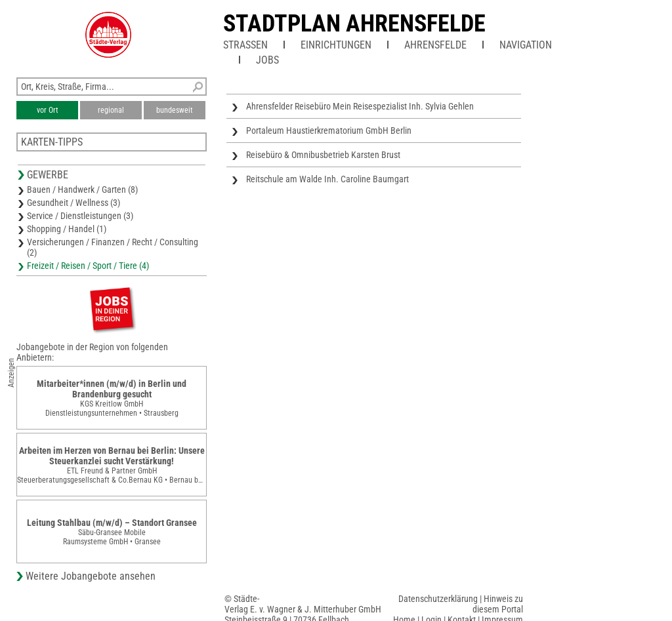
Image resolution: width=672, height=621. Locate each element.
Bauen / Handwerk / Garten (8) (82, 190)
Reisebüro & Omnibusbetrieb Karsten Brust (323, 155)
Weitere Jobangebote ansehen (91, 576)
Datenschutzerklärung (438, 599)
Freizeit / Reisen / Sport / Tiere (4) (88, 266)
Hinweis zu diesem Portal (498, 604)
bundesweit (175, 110)
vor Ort (48, 110)
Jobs (267, 60)
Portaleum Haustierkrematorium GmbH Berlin (329, 130)
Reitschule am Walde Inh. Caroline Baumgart (327, 179)
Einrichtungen (336, 45)
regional (111, 110)
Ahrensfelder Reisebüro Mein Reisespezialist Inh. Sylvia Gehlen (360, 106)
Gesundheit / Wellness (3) (73, 203)
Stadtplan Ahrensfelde (354, 24)
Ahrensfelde (435, 45)
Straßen (245, 45)
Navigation (526, 45)
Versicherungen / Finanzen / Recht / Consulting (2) (113, 247)
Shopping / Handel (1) (67, 229)
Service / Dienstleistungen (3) (80, 216)
